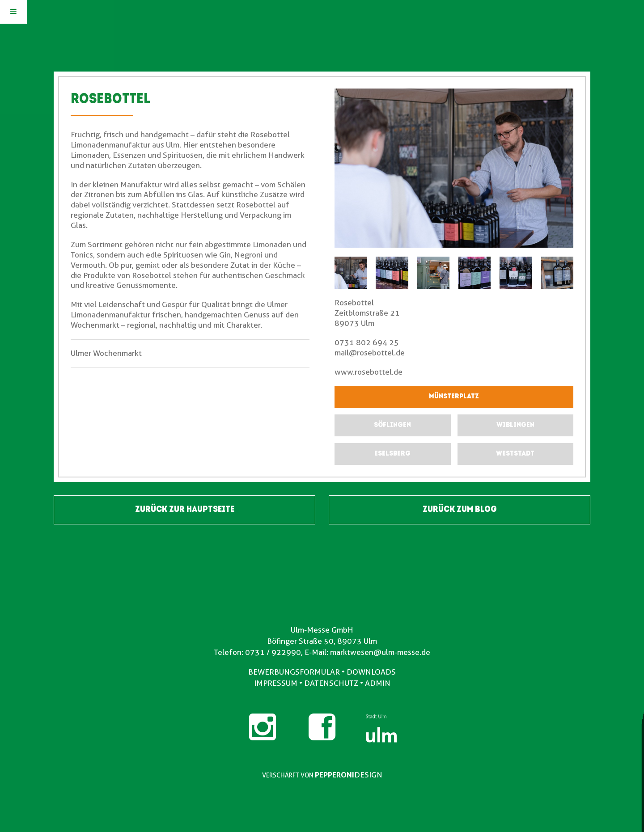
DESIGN (368, 775)
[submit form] (392, 425)
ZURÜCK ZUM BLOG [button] (460, 510)
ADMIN (378, 683)
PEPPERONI (335, 775)
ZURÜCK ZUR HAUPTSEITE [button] (185, 510)
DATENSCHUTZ (331, 683)
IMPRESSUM (276, 683)
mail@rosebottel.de (370, 353)
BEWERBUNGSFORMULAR (294, 672)
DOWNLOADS (371, 672)
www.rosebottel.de (369, 372)
